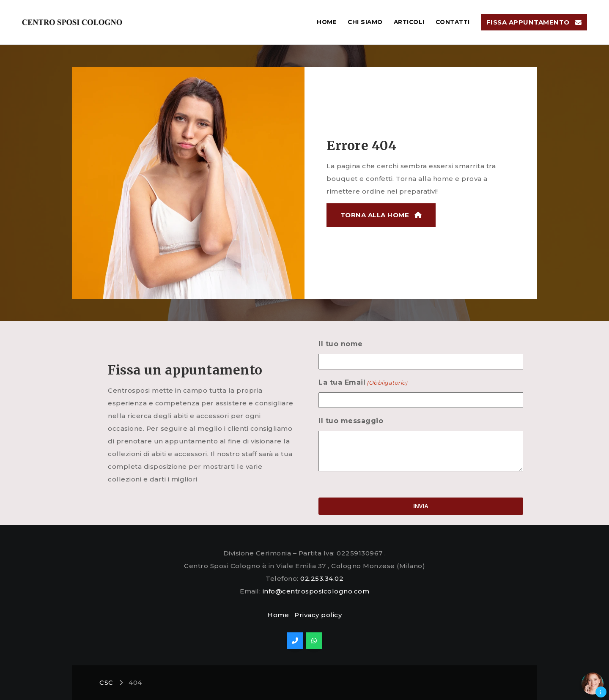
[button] (593, 684)
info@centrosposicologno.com (316, 591)
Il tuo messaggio (341, 421)
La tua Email (353, 383)
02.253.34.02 (322, 578)
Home (278, 615)
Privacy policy (318, 615)
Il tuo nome (331, 344)
